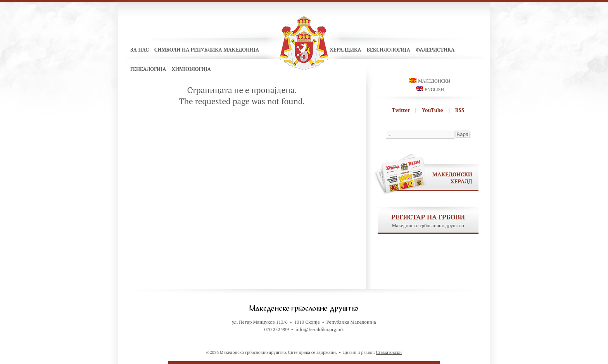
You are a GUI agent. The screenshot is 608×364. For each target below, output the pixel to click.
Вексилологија (388, 50)
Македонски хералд (452, 178)
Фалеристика (435, 50)
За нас (140, 50)
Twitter (401, 110)
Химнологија (191, 69)
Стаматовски (389, 352)
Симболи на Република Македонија (207, 50)
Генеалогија (148, 69)
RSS (460, 110)
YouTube (433, 110)
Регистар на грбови (428, 217)
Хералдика (345, 50)
